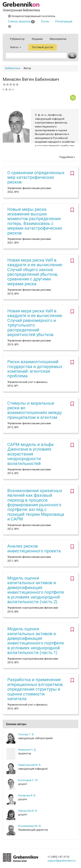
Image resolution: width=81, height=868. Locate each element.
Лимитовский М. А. (30, 765)
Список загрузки (21, 21)
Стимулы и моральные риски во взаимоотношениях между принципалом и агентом (34, 410)
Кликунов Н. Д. (27, 750)
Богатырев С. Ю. (28, 780)
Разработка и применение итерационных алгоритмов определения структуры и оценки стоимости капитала (35, 689)
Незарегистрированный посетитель (32, 16)
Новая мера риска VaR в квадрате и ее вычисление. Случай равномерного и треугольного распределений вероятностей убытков (35, 323)
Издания (37, 39)
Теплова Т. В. (26, 734)
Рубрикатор (17, 39)
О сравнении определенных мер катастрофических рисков (36, 177)
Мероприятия (58, 39)
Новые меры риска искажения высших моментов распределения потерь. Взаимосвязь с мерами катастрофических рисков (35, 221)
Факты (16, 47)
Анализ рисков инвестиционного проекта (34, 548)
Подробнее (67, 157)
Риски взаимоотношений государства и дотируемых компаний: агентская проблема (35, 369)
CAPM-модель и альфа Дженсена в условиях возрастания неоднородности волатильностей (30, 454)
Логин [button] (45, 21)
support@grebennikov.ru (62, 861)
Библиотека (13, 68)
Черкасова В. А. (28, 811)
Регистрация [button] (64, 21)
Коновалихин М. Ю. (30, 826)
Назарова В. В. (27, 795)
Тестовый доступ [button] (42, 47)
